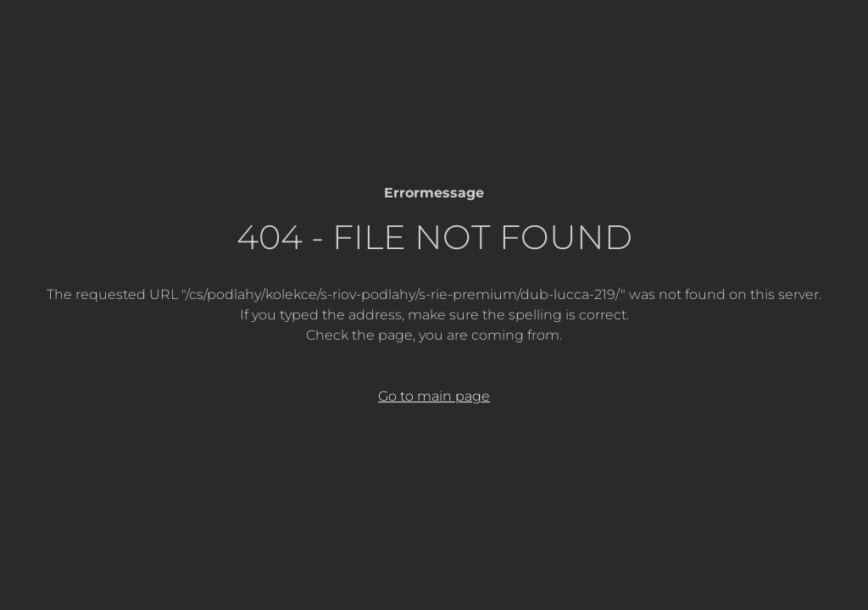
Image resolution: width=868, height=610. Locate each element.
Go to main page (434, 396)
